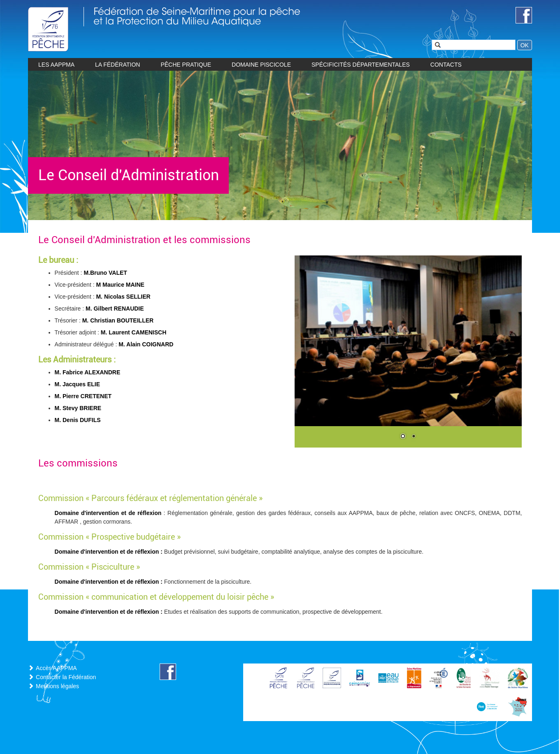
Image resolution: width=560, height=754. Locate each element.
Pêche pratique (186, 65)
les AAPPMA (56, 65)
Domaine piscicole (261, 65)
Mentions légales (57, 686)
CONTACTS (446, 65)
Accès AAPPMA (56, 668)
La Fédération (117, 65)
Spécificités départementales (361, 65)
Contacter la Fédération (66, 677)
